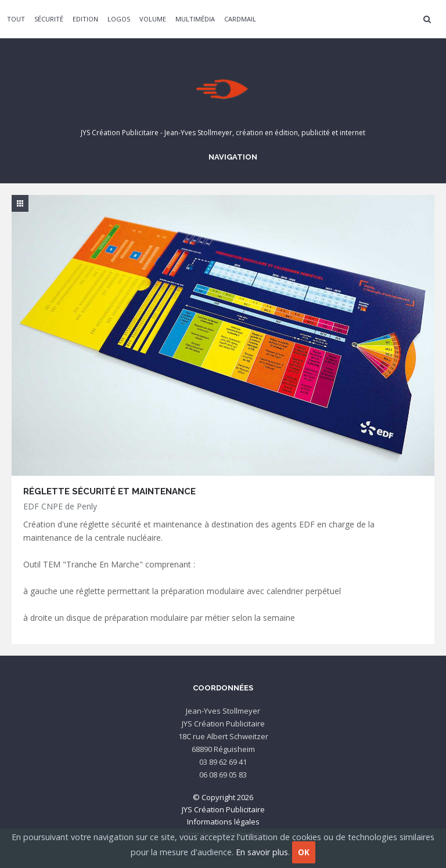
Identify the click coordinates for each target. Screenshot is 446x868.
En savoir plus (262, 852)
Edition (85, 19)
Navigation (231, 157)
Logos (119, 19)
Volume (153, 19)
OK (304, 852)
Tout (16, 19)
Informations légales (223, 822)
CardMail (240, 19)
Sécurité (49, 19)
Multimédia (195, 19)
